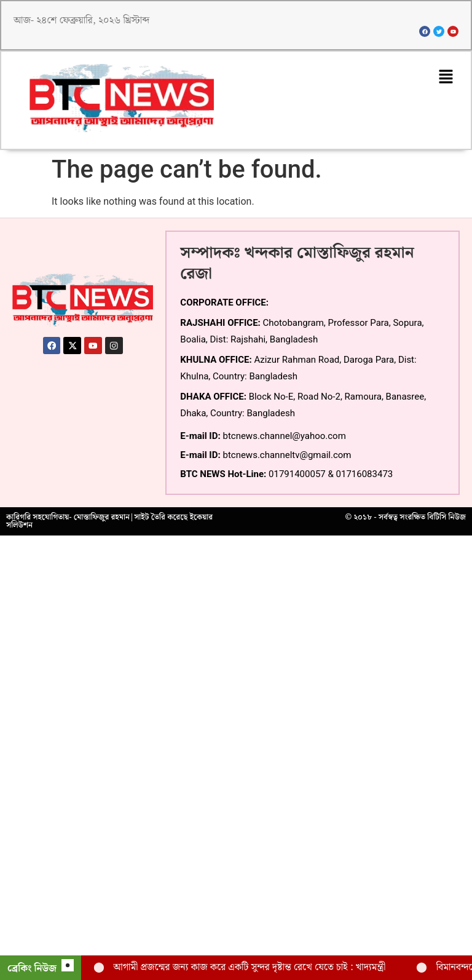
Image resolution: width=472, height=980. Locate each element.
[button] (446, 79)
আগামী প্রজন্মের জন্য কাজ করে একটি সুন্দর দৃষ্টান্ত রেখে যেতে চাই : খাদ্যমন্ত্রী (249, 967)
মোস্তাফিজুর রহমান (102, 520)
